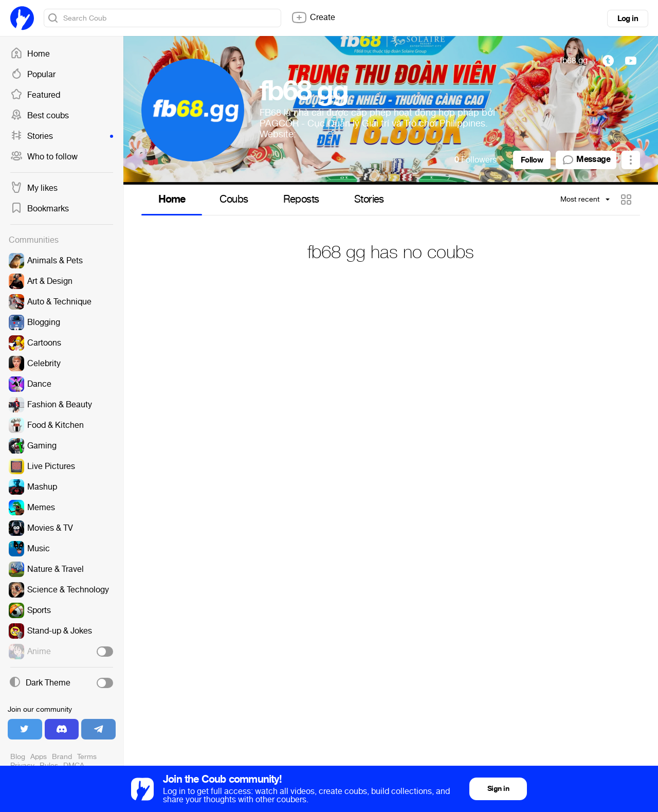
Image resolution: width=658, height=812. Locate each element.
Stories (62, 136)
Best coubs (40, 116)
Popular (33, 75)
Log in (628, 19)
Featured (35, 95)
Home (30, 54)
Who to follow (44, 157)
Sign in (498, 789)
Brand (62, 757)
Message (586, 160)
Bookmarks (40, 209)
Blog (18, 757)
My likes (34, 188)
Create (313, 17)
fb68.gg (574, 60)
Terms (87, 757)
